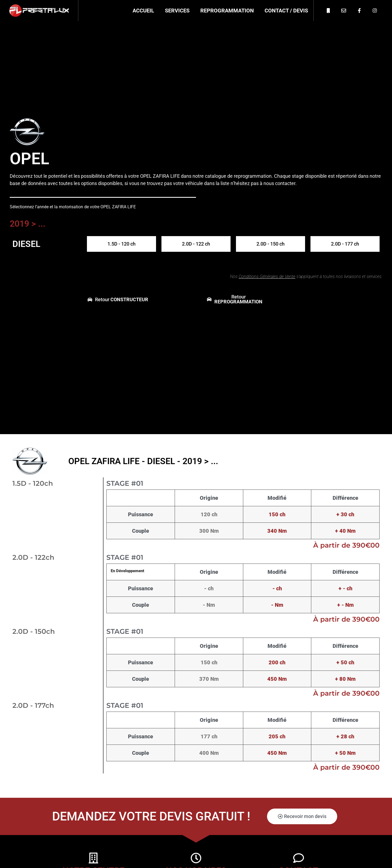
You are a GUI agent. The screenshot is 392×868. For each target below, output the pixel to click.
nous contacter (279, 183)
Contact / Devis (286, 11)
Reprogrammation (227, 11)
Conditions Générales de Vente (267, 277)
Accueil (143, 11)
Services (177, 11)
